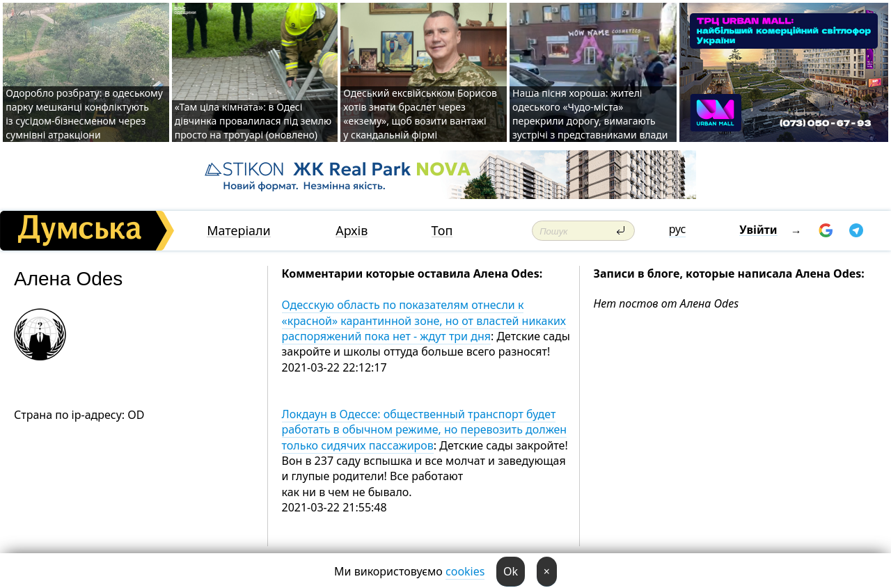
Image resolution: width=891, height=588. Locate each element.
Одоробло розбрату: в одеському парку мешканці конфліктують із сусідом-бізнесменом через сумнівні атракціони (84, 114)
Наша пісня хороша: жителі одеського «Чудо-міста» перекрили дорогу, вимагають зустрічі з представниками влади (590, 114)
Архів (352, 231)
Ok (511, 571)
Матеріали (239, 231)
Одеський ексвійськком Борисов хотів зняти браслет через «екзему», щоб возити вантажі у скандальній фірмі (420, 114)
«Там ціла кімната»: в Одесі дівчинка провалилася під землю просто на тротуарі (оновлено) (253, 121)
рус (678, 229)
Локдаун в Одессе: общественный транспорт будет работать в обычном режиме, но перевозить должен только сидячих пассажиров (425, 430)
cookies (465, 571)
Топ (442, 231)
